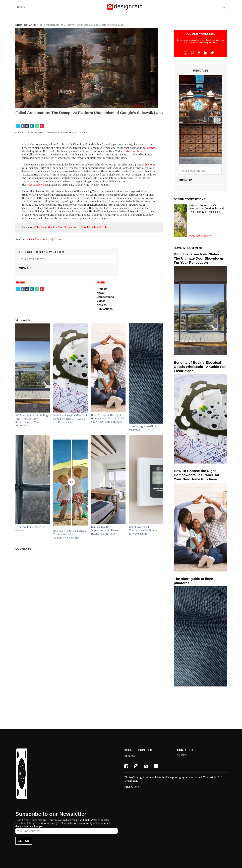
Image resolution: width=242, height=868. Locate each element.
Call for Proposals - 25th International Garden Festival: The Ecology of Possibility (207, 209)
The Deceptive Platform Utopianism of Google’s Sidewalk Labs (72, 227)
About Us (130, 756)
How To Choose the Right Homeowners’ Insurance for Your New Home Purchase (197, 475)
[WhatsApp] (37, 126)
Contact (182, 755)
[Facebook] (23, 126)
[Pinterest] (42, 126)
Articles (33, 25)
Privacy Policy (133, 787)
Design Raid (21, 25)
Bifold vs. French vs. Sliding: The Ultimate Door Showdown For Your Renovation (198, 258)
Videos (101, 301)
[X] (18, 126)
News (100, 293)
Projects (102, 289)
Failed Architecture (40, 240)
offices (147, 165)
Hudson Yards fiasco (135, 151)
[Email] (27, 126)
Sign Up (25, 268)
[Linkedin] (32, 126)
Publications (105, 309)
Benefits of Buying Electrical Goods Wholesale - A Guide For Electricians (200, 367)
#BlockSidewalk (36, 185)
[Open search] (224, 7)
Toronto (150, 148)
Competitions (105, 297)
